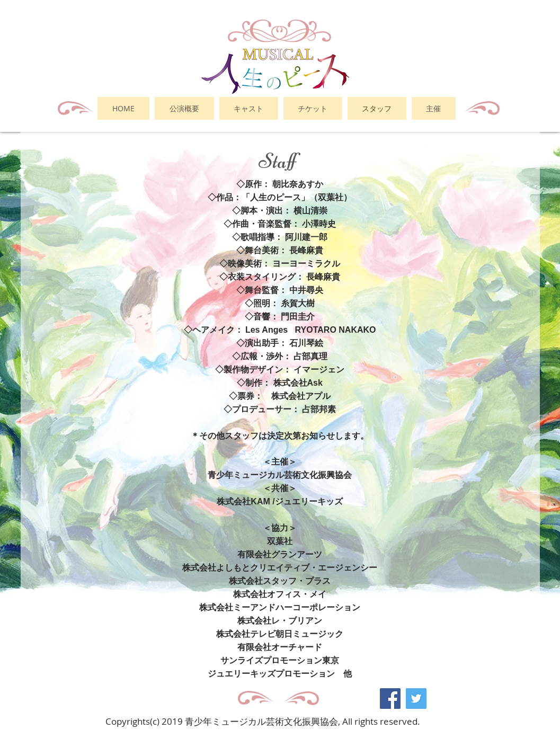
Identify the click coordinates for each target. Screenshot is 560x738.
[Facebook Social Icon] (390, 699)
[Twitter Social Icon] (416, 699)
